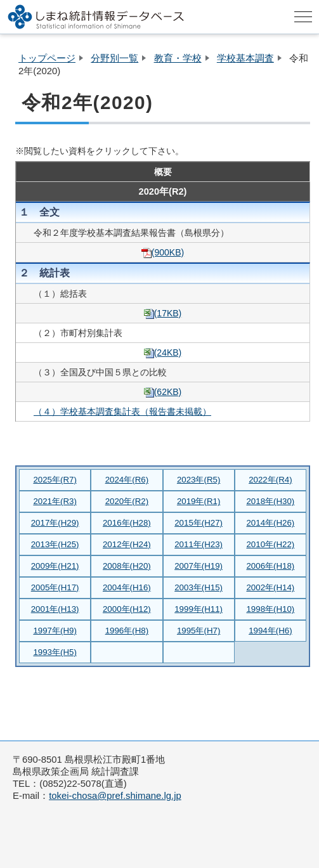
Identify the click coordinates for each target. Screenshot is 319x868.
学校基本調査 (245, 58)
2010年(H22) (270, 544)
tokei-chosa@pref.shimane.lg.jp (115, 796)
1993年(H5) (55, 652)
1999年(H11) (199, 609)
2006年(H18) (270, 566)
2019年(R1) (199, 501)
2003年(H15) (199, 587)
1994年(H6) (270, 631)
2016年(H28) (127, 523)
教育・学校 (178, 58)
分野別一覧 (114, 58)
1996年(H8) (127, 631)
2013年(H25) (55, 544)
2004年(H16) (127, 587)
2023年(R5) (199, 480)
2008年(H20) (127, 566)
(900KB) (163, 252)
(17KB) (163, 313)
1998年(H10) (270, 609)
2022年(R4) (270, 480)
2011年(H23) (199, 544)
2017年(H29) (55, 523)
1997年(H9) (55, 631)
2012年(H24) (127, 544)
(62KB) (163, 392)
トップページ (47, 58)
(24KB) (163, 353)
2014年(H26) (270, 523)
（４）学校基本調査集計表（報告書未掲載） (122, 411)
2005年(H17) (55, 587)
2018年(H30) (270, 501)
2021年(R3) (55, 501)
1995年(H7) (199, 631)
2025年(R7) (55, 480)
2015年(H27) (199, 523)
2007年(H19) (199, 566)
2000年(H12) (127, 609)
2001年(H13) (55, 609)
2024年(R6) (127, 480)
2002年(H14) (270, 587)
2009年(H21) (55, 566)
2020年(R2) (127, 501)
